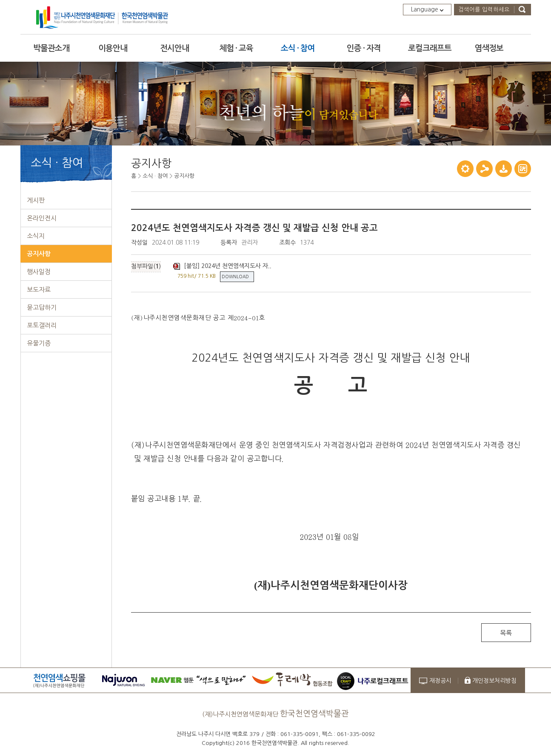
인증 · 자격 (364, 48)
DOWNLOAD (235, 277)
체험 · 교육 (236, 48)
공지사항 (184, 176)
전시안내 (174, 48)
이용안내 (113, 48)
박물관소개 (51, 48)
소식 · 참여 (298, 48)
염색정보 (489, 48)
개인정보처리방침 (494, 681)
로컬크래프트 (430, 48)
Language (427, 9)
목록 (506, 633)
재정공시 (440, 681)
